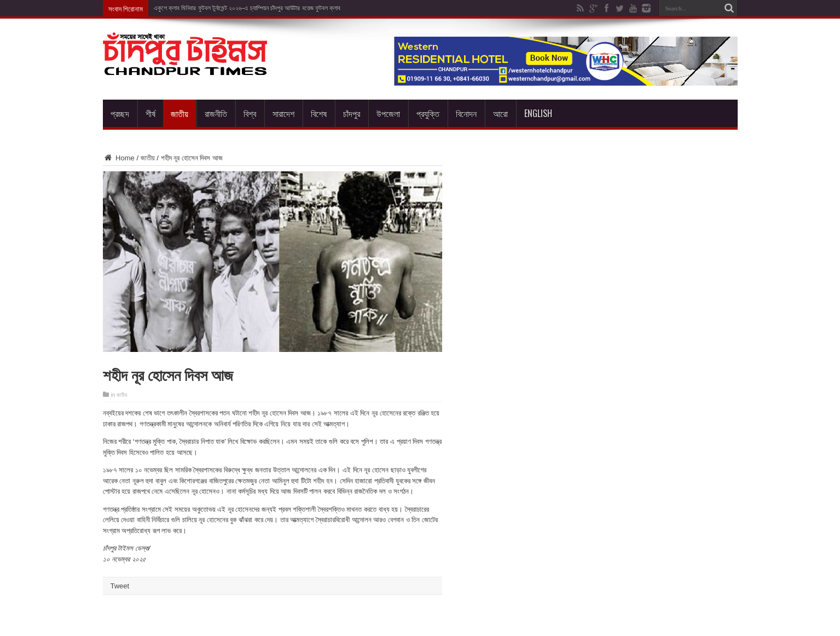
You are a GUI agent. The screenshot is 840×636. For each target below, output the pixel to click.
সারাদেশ (283, 113)
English (538, 113)
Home (119, 158)
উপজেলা (388, 113)
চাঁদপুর (352, 113)
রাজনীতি (216, 113)
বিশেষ (319, 113)
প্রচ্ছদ (120, 113)
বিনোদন (466, 113)
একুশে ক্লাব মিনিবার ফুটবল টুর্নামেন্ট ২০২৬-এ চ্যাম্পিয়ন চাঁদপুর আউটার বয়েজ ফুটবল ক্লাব (247, 8)
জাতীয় (179, 113)
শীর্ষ (150, 113)
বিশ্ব (250, 113)
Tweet (120, 586)
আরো (500, 113)
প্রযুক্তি (428, 113)
